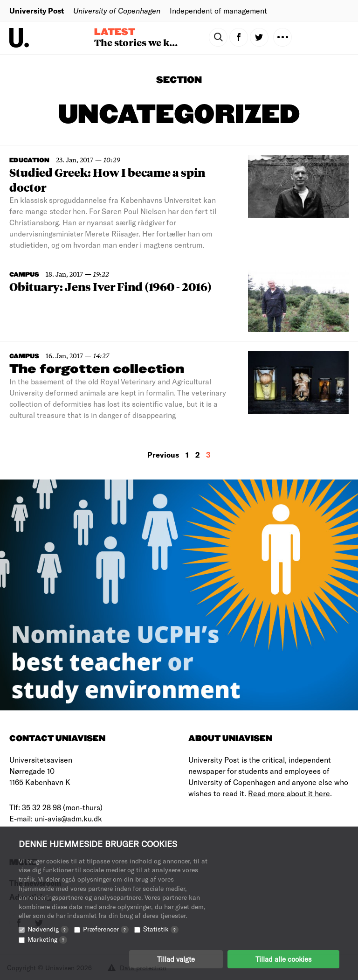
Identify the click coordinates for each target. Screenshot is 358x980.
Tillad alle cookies (283, 959)
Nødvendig (48, 929)
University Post (37, 10)
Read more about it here (289, 793)
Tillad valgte (176, 959)
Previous (163, 455)
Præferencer (106, 929)
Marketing (47, 939)
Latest (115, 32)
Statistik (161, 929)
